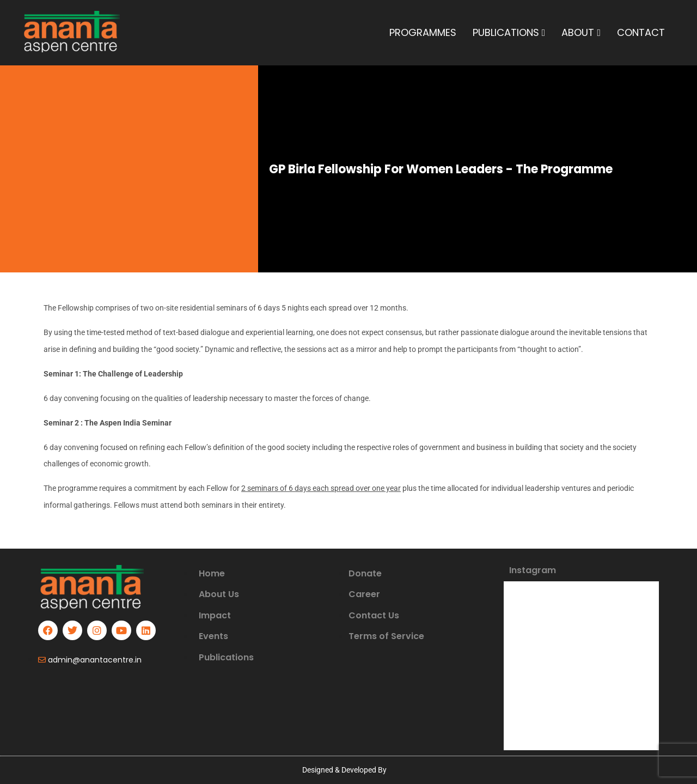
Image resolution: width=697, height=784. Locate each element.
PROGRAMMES (423, 32)
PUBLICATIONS (509, 32)
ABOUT (581, 32)
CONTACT (641, 32)
